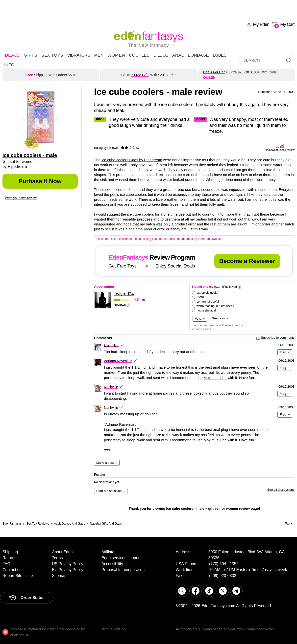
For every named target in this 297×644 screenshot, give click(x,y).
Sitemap (59, 576)
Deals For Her (214, 72)
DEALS (12, 55)
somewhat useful (208, 302)
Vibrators (79, 55)
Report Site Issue (18, 576)
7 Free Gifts (140, 75)
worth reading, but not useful (215, 306)
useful (200, 297)
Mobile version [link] (114, 629)
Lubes (220, 55)
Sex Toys (52, 55)
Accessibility (112, 564)
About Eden (62, 552)
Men (99, 55)
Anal (178, 55)
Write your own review (21, 198)
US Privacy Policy (68, 564)
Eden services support (121, 558)
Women (116, 55)
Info (9, 65)
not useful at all (207, 311)
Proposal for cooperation (123, 570)
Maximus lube (215, 378)
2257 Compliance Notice (256, 629)
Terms (57, 558)
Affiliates (109, 552)
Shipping (10, 552)
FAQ (6, 564)
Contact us (12, 570)
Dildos (161, 55)
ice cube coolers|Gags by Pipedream (132, 160)
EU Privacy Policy (68, 570)
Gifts (31, 55)
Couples (139, 55)
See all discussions (281, 490)
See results (220, 318)
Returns (9, 558)
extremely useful (207, 293)
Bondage (198, 55)
